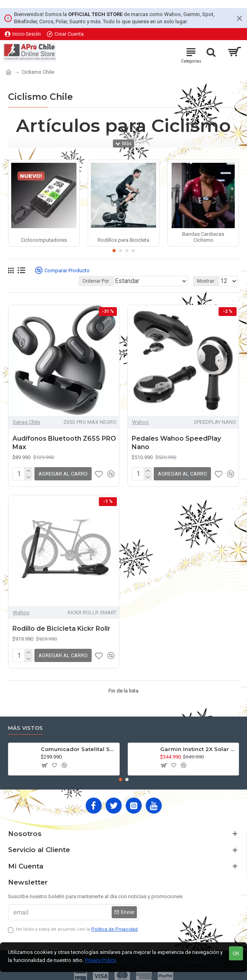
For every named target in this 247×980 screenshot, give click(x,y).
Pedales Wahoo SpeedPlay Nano (176, 443)
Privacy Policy (100, 960)
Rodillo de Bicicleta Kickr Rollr (61, 629)
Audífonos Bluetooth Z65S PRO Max (64, 443)
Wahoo (141, 422)
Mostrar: (206, 281)
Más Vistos (25, 728)
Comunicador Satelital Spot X (79, 749)
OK (236, 953)
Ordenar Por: (96, 281)
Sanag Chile (26, 422)
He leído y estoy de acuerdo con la (73, 930)
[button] (114, 251)
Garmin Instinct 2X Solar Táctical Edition (198, 749)
